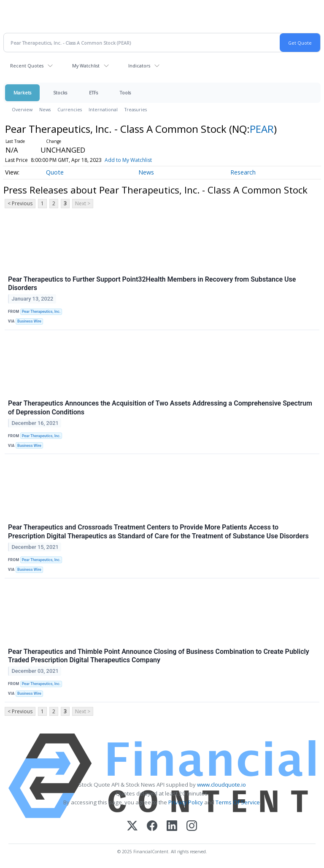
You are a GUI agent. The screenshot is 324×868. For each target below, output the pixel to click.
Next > (83, 203)
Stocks (60, 93)
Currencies (70, 109)
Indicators (139, 66)
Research (243, 172)
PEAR (262, 129)
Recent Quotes (27, 66)
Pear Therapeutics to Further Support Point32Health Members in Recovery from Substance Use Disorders (152, 284)
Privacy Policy (186, 802)
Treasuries (136, 109)
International (103, 109)
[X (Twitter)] (132, 826)
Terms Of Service (238, 802)
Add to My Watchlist (128, 160)
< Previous (20, 203)
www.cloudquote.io (221, 785)
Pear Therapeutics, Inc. (41, 312)
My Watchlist (86, 66)
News (45, 109)
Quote (55, 172)
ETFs (93, 93)
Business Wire (29, 321)
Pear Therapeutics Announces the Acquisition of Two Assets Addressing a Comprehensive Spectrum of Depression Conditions (160, 408)
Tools (125, 93)
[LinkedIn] (172, 826)
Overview (22, 109)
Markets (22, 93)
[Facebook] (152, 826)
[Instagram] (192, 826)
